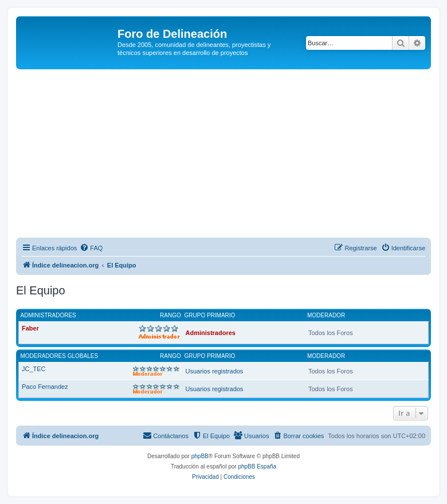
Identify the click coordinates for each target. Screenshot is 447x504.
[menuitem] (91, 248)
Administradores (48, 315)
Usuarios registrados (215, 371)
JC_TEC (34, 369)
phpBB (200, 456)
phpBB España (257, 466)
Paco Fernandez (45, 387)
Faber (30, 328)
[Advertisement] (232, 155)
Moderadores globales (60, 356)
